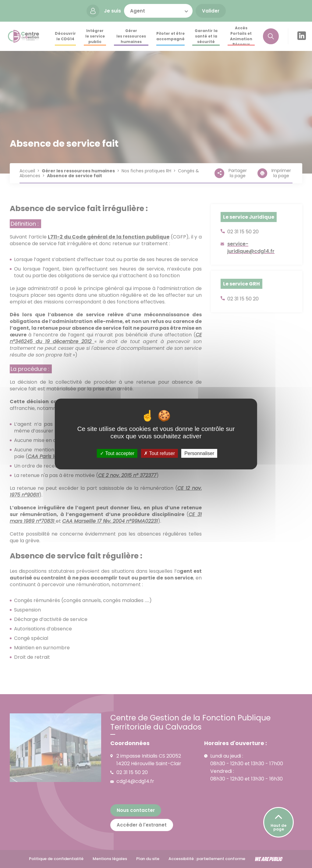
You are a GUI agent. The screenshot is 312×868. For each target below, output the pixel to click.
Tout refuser (159, 453)
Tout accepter (117, 453)
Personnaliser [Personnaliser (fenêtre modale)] (199, 453)
